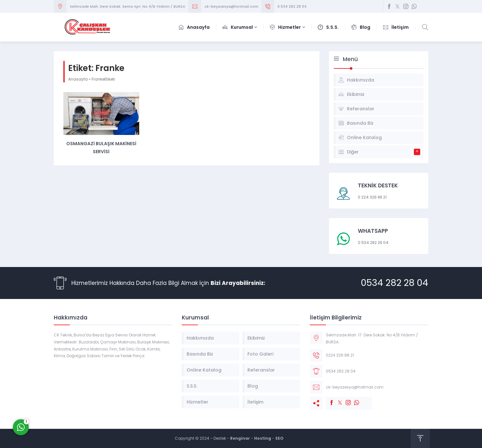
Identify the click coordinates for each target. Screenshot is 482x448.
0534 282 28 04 (394, 283)
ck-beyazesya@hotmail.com (231, 6)
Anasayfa (78, 79)
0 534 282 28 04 (292, 6)
